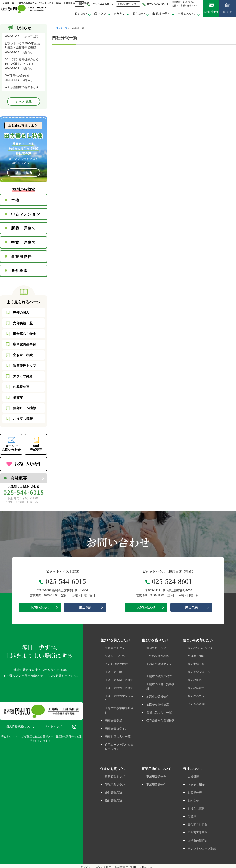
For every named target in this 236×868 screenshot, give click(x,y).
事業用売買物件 (156, 776)
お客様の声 (21, 387)
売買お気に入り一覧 (118, 737)
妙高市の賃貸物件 (158, 697)
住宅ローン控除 (25, 408)
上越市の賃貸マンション (160, 666)
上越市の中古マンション (119, 698)
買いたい (81, 14)
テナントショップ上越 (202, 849)
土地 (15, 200)
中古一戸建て (24, 242)
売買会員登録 (114, 721)
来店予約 (228, 9)
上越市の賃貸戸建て (159, 676)
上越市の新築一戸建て (119, 680)
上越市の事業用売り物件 (119, 710)
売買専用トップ (115, 648)
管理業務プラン (115, 785)
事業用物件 (21, 257)
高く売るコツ (196, 696)
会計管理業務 (114, 793)
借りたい (100, 14)
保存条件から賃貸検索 (160, 721)
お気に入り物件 (28, 464)
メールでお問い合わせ (11, 448)
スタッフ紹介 (23, 376)
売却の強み (21, 313)
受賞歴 (18, 397)
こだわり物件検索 (116, 664)
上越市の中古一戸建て (119, 688)
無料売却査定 (36, 448)
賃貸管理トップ (25, 366)
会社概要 (19, 478)
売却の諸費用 (196, 688)
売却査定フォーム (199, 672)
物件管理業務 (114, 801)
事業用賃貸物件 (156, 785)
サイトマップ (53, 726)
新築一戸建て (24, 228)
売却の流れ (195, 680)
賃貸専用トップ (156, 648)
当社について (187, 14)
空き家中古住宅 (115, 656)
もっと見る (24, 102)
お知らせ (193, 801)
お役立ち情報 (23, 419)
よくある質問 (196, 704)
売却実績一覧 (23, 323)
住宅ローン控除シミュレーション (119, 747)
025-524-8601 (155, 4)
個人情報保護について (20, 726)
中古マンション (26, 214)
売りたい (119, 14)
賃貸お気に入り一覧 (159, 713)
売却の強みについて (200, 648)
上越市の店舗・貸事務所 (160, 686)
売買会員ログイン (116, 729)
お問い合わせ (211, 8)
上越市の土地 (114, 672)
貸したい (139, 14)
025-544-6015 (100, 4)
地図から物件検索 (158, 705)
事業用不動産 (161, 14)
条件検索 (19, 271)
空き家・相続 (23, 355)
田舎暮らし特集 (25, 334)
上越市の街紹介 (198, 841)
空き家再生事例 (25, 344)
